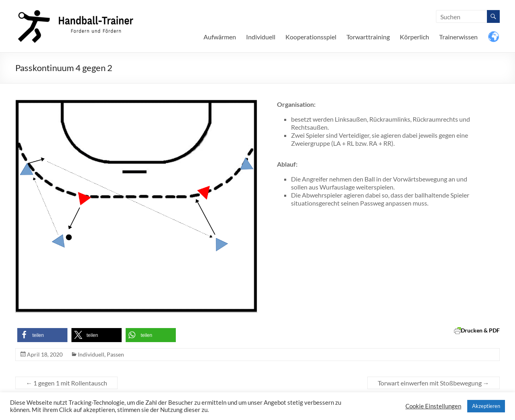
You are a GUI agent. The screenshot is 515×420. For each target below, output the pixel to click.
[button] (42, 335)
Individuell (261, 37)
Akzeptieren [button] (486, 406)
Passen (115, 354)
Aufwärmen (220, 37)
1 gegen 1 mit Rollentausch (66, 383)
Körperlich (414, 37)
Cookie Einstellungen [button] (433, 406)
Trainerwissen (458, 37)
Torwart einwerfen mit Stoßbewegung (434, 383)
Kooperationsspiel (311, 37)
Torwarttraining (368, 37)
